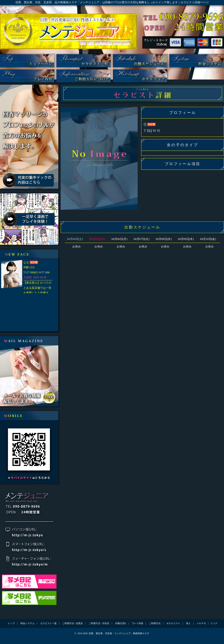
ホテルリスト (140, 76)
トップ (27, 61)
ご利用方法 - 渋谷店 (99, 623)
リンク (214, 623)
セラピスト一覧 (84, 61)
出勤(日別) (140, 61)
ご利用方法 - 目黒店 (73, 623)
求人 (188, 623)
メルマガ (201, 623)
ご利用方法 (84, 76)
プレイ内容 (27, 76)
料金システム (196, 61)
